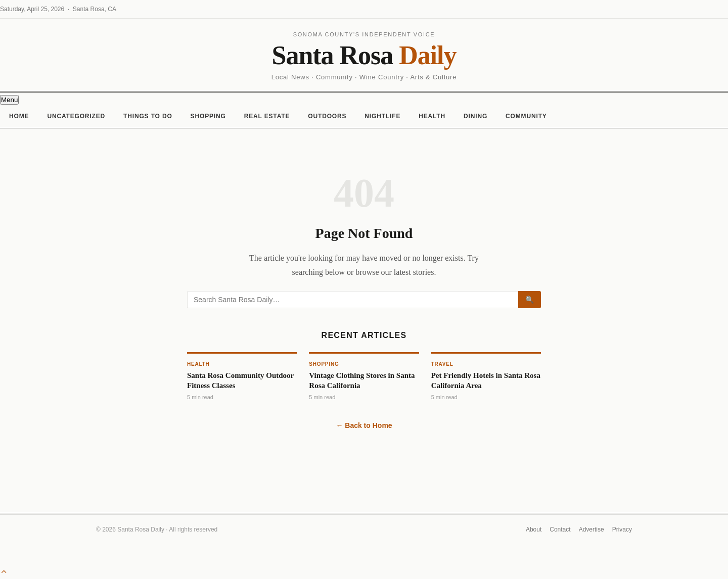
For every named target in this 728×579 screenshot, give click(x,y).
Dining (475, 116)
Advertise (591, 529)
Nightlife (382, 116)
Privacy (622, 529)
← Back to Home (364, 425)
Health (432, 116)
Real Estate (267, 116)
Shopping (208, 116)
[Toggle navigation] (9, 100)
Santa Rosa (364, 55)
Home (19, 116)
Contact (560, 529)
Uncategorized (76, 116)
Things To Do (148, 116)
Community (526, 116)
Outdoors (327, 116)
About (534, 529)
